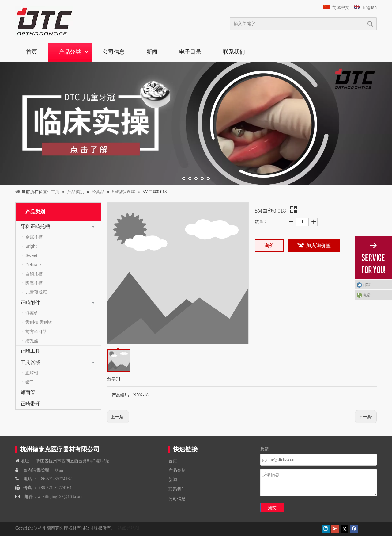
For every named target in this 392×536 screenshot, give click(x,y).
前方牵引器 (36, 331)
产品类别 (177, 470)
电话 (367, 295)
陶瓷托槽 (34, 283)
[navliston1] (44, 21)
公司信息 (114, 52)
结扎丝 (32, 341)
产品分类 (70, 52)
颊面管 (28, 392)
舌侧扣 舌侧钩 (39, 322)
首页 (32, 52)
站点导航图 (128, 528)
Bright (31, 246)
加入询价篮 (318, 245)
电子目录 (190, 52)
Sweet (31, 255)
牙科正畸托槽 (35, 226)
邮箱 (367, 285)
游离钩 (32, 313)
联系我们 (234, 52)
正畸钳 (32, 373)
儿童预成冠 (36, 292)
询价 (269, 245)
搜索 (370, 24)
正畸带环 (30, 404)
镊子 (30, 382)
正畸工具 (30, 351)
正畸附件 (30, 302)
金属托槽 (34, 237)
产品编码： (123, 395)
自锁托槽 (34, 274)
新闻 (152, 52)
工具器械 (30, 362)
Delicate (33, 265)
